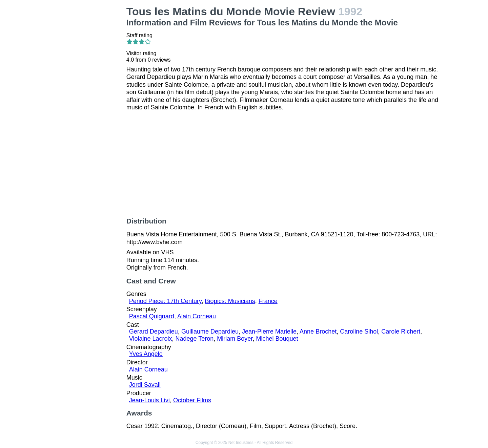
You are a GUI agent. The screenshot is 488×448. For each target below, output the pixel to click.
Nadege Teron (195, 339)
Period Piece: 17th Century (165, 301)
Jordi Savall (145, 385)
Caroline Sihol (359, 332)
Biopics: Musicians (230, 301)
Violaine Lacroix (151, 339)
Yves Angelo (146, 354)
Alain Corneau (197, 316)
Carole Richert (401, 332)
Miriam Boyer (235, 339)
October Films (192, 400)
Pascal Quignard (152, 316)
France (268, 301)
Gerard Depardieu (154, 332)
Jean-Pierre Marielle (269, 332)
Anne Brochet (318, 332)
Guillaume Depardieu (210, 332)
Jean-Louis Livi (149, 400)
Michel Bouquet (277, 339)
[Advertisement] (85, 107)
